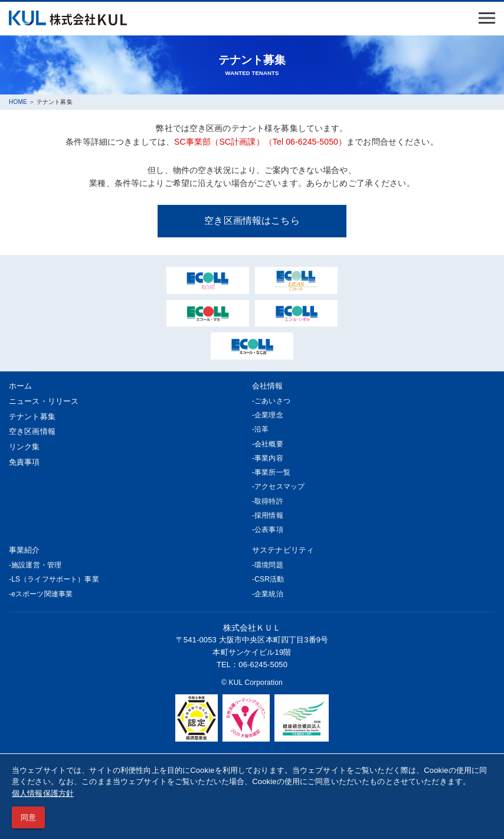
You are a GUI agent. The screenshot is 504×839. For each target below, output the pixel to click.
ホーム (20, 386)
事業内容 (269, 458)
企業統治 (269, 594)
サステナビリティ (283, 550)
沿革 (261, 429)
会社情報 (268, 386)
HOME (18, 102)
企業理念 (269, 415)
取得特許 (269, 501)
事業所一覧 (272, 472)
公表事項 (269, 530)
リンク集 (24, 447)
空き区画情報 (32, 431)
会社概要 (269, 444)
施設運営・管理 (36, 565)
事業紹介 (24, 550)
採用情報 (269, 515)
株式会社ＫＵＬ (252, 628)
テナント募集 (32, 417)
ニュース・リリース (44, 401)
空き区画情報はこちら (252, 220)
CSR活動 (269, 579)
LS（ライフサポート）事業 (55, 579)
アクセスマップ (279, 487)
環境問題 (269, 565)
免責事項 (24, 462)
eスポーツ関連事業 (42, 594)
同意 (28, 817)
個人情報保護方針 (43, 793)
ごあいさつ (272, 401)
